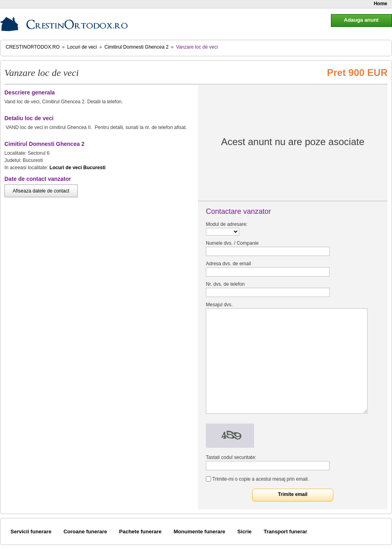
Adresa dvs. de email (228, 264)
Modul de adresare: (227, 224)
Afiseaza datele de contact (41, 191)
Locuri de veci (82, 47)
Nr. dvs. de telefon (225, 284)
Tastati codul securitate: (231, 457)
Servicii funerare (31, 532)
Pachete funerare (140, 532)
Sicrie (244, 532)
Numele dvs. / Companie (232, 243)
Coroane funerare (85, 532)
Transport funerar (285, 532)
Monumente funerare (200, 532)
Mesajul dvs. (219, 305)
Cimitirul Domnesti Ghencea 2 (136, 47)
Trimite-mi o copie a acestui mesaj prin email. (261, 479)
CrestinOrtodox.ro (33, 47)
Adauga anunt (361, 20)
